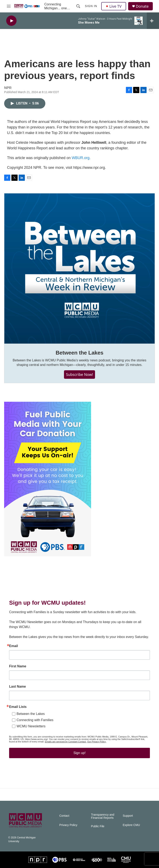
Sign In (91, 6)
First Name (18, 666)
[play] (11, 21)
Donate (142, 6)
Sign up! (80, 753)
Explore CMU (131, 825)
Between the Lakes (80, 353)
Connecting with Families (35, 720)
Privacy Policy (68, 825)
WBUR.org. (81, 158)
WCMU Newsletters (31, 726)
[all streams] (153, 21)
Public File (98, 826)
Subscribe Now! (80, 374)
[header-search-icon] (78, 6)
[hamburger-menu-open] (9, 6)
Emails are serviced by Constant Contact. (66, 742)
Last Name (17, 687)
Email (14, 646)
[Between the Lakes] (79, 269)
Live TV (114, 6)
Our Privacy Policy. (97, 742)
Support (128, 816)
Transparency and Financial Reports (103, 816)
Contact (64, 816)
